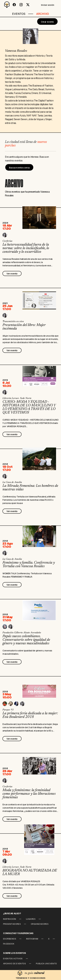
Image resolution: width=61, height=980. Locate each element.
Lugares (31, 919)
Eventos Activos (13, 959)
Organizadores (40, 924)
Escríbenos (10, 939)
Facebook (9, 944)
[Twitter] (28, 5)
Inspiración (10, 919)
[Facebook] (14, 5)
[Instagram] (21, 5)
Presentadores (12, 924)
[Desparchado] (7, 5)
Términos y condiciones (31, 978)
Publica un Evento (46, 964)
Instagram (32, 939)
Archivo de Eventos (14, 964)
